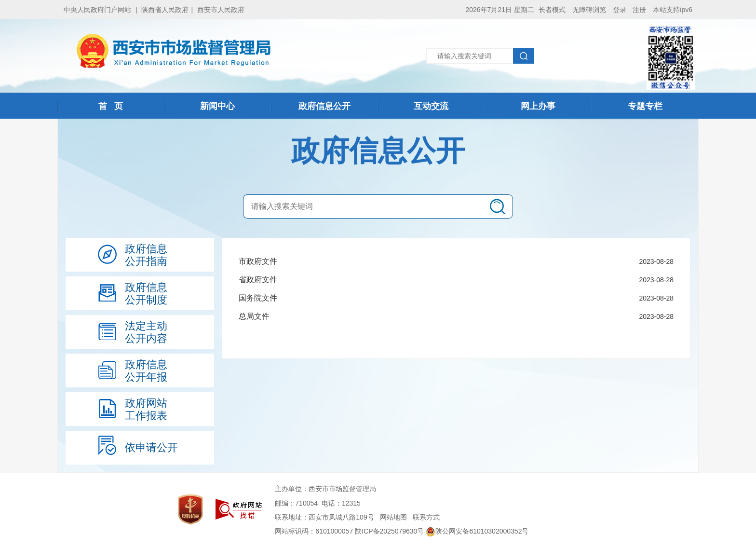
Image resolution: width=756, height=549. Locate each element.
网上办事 (538, 106)
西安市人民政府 (221, 10)
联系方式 (426, 517)
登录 (620, 10)
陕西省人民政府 (165, 10)
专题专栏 (645, 106)
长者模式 (552, 10)
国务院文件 (258, 298)
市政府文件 (258, 261)
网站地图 (393, 517)
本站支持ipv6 (673, 10)
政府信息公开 (324, 106)
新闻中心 (217, 106)
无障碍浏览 (589, 10)
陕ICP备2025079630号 (389, 531)
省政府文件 (258, 280)
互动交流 (431, 106)
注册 (639, 10)
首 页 (111, 106)
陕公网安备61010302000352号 (477, 531)
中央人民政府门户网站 (97, 10)
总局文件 (254, 316)
